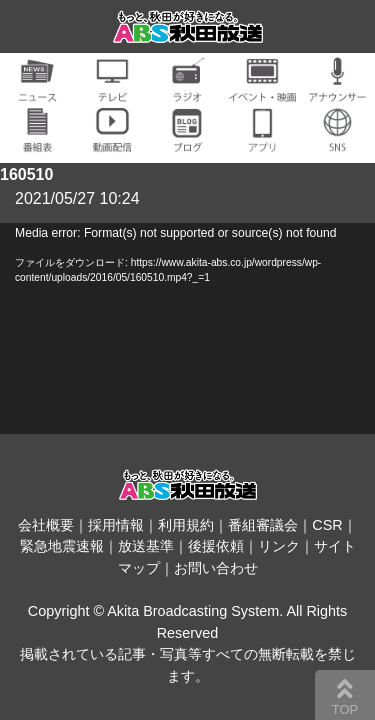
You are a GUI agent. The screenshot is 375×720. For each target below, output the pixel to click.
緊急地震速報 (62, 546)
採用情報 (116, 525)
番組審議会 (263, 525)
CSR (327, 525)
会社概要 (46, 525)
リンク (279, 546)
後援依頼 (216, 546)
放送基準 (146, 546)
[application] (187, 328)
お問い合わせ (216, 568)
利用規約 (186, 525)
